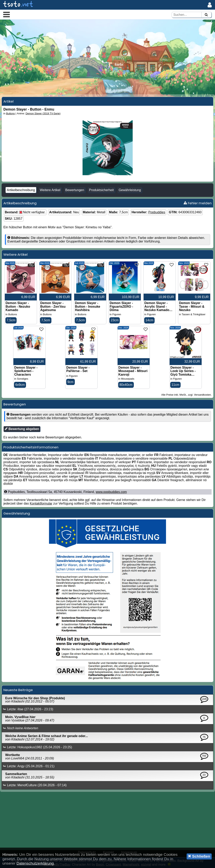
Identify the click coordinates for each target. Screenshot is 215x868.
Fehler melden (198, 203)
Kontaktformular (41, 503)
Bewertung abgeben (22, 429)
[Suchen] (206, 15)
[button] (6, 14)
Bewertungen (75, 190)
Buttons (10, 113)
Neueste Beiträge (18, 690)
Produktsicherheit (101, 190)
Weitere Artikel (50, 190)
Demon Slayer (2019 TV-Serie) (43, 113)
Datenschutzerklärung (35, 863)
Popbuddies (157, 212)
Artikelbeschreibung (21, 190)
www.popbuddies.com (111, 492)
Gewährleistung (130, 190)
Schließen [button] (199, 856)
